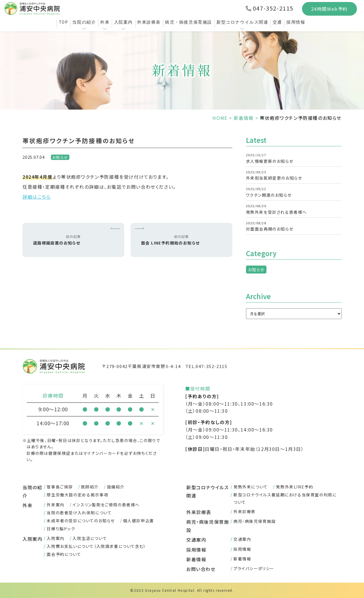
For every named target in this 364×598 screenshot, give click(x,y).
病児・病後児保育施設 (189, 22)
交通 (277, 22)
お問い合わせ (201, 569)
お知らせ (60, 157)
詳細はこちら (37, 197)
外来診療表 (149, 22)
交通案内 (196, 540)
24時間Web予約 (329, 9)
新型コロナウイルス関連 (242, 22)
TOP (64, 22)
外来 (105, 22)
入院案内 (123, 22)
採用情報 (296, 22)
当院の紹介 (84, 22)
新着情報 (244, 118)
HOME (220, 118)
